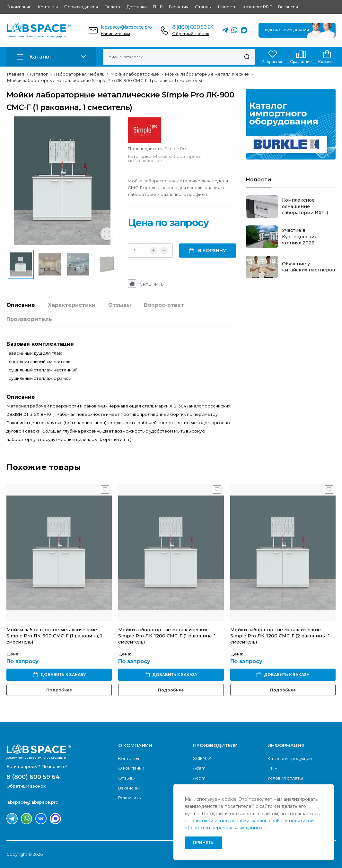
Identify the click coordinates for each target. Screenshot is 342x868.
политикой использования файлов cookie (236, 821)
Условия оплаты (285, 778)
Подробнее (59, 690)
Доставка (136, 7)
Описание (21, 305)
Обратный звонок (191, 34)
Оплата (112, 7)
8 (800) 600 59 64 (193, 27)
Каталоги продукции (290, 758)
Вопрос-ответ (164, 305)
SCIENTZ (202, 758)
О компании (19, 7)
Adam (199, 768)
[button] (51, 57)
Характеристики (72, 305)
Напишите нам (115, 34)
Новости (227, 7)
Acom (199, 778)
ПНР (158, 7)
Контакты (48, 7)
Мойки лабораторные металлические (165, 158)
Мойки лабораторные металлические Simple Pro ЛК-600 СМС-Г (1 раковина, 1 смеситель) (54, 636)
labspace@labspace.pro (126, 27)
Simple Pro (176, 149)
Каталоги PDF (257, 7)
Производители (81, 7)
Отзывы (203, 7)
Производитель (29, 319)
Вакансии (288, 7)
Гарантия (179, 7)
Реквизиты (130, 798)
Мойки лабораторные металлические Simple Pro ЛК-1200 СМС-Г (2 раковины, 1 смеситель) (280, 636)
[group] (62, 181)
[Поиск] (247, 57)
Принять (203, 842)
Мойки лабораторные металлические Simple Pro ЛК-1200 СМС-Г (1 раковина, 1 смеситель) (167, 636)
